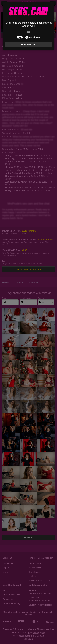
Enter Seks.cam (28, 45)
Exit (28, 32)
